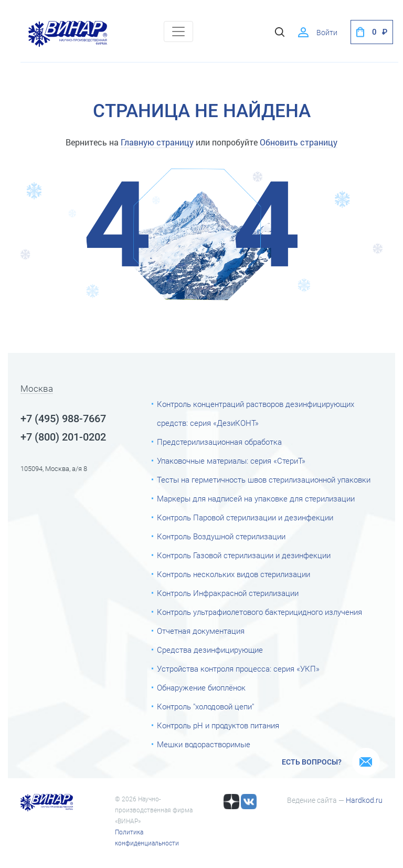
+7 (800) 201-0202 (63, 437)
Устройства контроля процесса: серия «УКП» (238, 669)
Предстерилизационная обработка (219, 442)
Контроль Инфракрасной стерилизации (228, 593)
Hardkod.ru (364, 800)
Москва (37, 389)
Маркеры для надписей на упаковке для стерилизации (256, 499)
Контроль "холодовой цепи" (205, 707)
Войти (327, 33)
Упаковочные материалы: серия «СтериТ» (231, 461)
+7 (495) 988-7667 (63, 419)
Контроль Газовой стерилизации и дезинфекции (244, 556)
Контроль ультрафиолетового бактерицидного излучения (259, 612)
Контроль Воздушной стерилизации (221, 537)
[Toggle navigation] (178, 32)
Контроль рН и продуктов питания (218, 726)
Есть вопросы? (312, 762)
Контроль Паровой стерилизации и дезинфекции (245, 518)
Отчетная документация (201, 631)
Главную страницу (157, 142)
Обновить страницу (299, 142)
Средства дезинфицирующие (210, 650)
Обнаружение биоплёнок (201, 688)
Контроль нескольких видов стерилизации (234, 574)
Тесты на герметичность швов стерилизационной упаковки (264, 480)
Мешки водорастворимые (204, 745)
